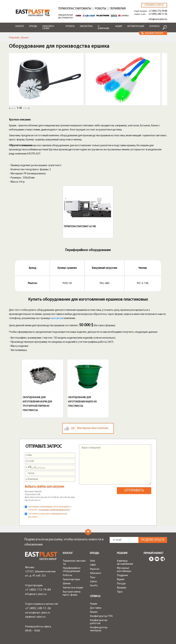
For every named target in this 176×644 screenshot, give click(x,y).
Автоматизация (136, 26)
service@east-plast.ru (38, 613)
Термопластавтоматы (75, 9)
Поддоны (122, 575)
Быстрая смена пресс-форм (72, 593)
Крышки (122, 588)
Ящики (121, 579)
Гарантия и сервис (48, 27)
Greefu (94, 586)
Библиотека (86, 26)
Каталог (20, 26)
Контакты (155, 26)
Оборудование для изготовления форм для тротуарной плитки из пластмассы (37, 404)
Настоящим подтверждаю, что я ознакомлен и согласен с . (50, 508)
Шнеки (67, 584)
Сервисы (95, 596)
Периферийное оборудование (72, 570)
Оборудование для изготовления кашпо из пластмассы (82, 402)
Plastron (95, 569)
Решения (14, 38)
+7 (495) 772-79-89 (158, 11)
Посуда (121, 584)
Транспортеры (71, 579)
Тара (120, 592)
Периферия (118, 9)
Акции (119, 26)
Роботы (101, 9)
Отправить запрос (154, 5)
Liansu (93, 582)
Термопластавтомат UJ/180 (80, 227)
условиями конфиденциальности (54, 510)
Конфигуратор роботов (99, 622)
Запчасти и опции (73, 588)
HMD (93, 565)
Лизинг (94, 612)
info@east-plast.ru (158, 19)
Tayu (93, 577)
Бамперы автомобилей (125, 562)
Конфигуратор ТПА (101, 616)
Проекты (70, 26)
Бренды (33, 26)
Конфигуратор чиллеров (99, 629)
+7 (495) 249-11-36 (158, 14)
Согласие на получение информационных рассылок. (48, 515)
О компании (103, 27)
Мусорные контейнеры (124, 570)
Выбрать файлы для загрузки (44, 487)
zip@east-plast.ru (35, 617)
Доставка (96, 608)
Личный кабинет (153, 553)
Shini (92, 561)
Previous (12, 108)
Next (26, 108)
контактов (57, 318)
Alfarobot (96, 573)
